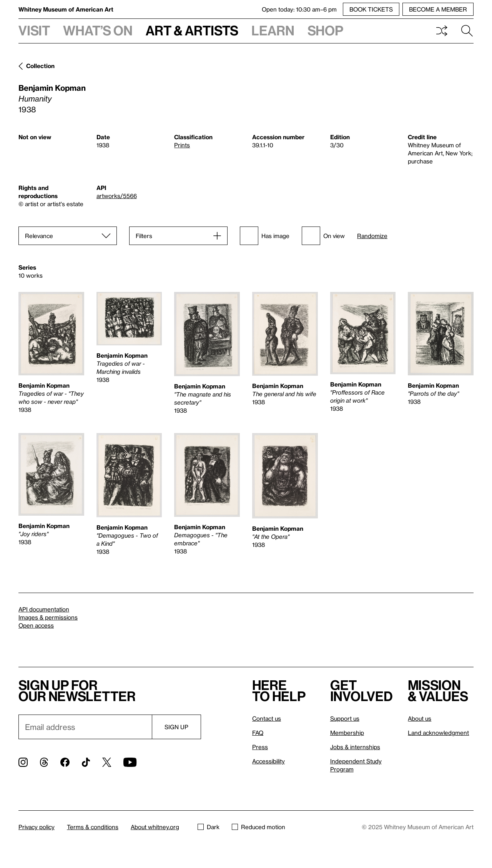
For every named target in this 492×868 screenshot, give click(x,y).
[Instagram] (23, 762)
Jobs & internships (355, 747)
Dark (209, 827)
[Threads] (44, 762)
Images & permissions (48, 617)
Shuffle (442, 31)
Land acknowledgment (438, 733)
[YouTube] (130, 762)
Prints (182, 145)
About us (420, 718)
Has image (265, 236)
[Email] (85, 727)
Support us (345, 718)
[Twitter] (107, 762)
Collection (40, 66)
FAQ (258, 733)
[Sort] (68, 236)
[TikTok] (86, 762)
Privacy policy (37, 827)
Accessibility (268, 761)
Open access (36, 625)
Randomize (372, 236)
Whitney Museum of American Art (66, 9)
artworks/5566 (117, 196)
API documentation (44, 609)
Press (260, 747)
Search (467, 31)
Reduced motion (258, 827)
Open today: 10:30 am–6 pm (299, 9)
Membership (347, 733)
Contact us (267, 718)
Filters (144, 236)
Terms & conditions (93, 827)
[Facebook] (65, 762)
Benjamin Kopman (52, 88)
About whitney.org (155, 827)
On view (323, 236)
